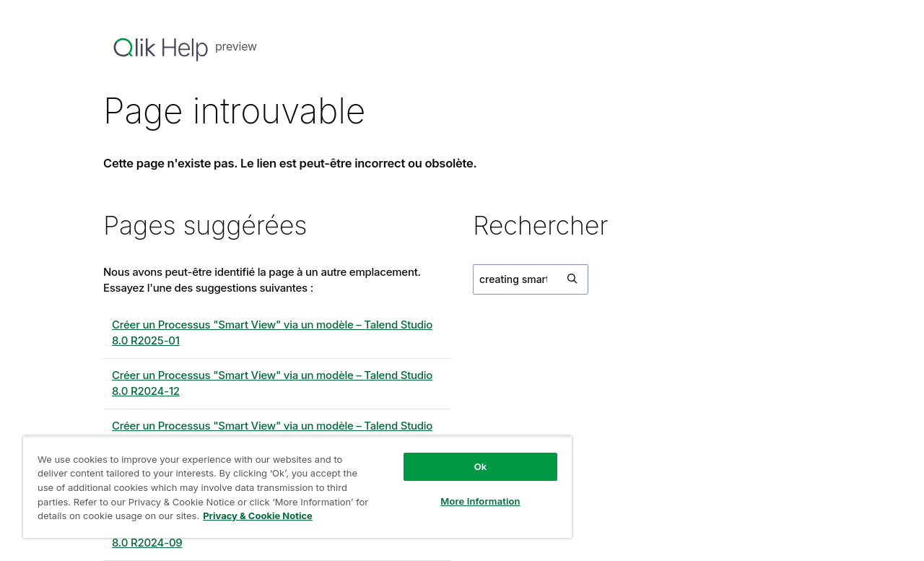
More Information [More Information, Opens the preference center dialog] (480, 501)
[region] (297, 487)
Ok (481, 466)
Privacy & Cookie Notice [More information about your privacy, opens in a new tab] (258, 516)
